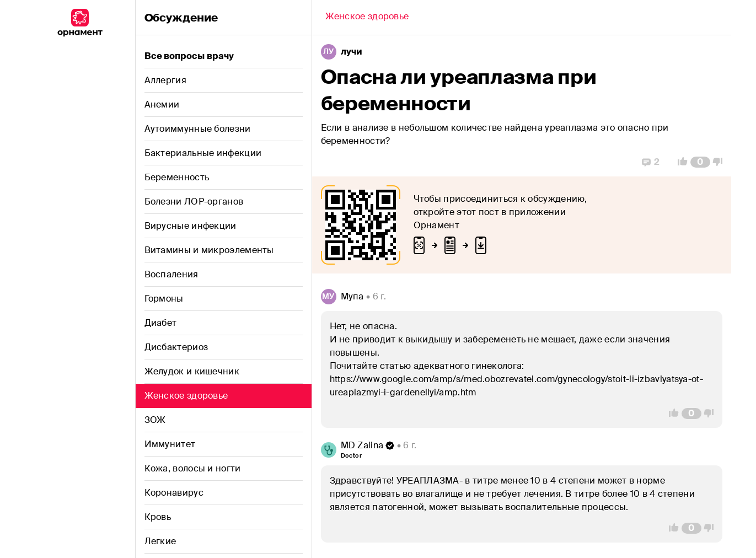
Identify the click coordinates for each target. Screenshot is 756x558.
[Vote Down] (721, 162)
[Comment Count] (700, 162)
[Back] (367, 18)
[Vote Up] (679, 162)
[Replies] (651, 162)
